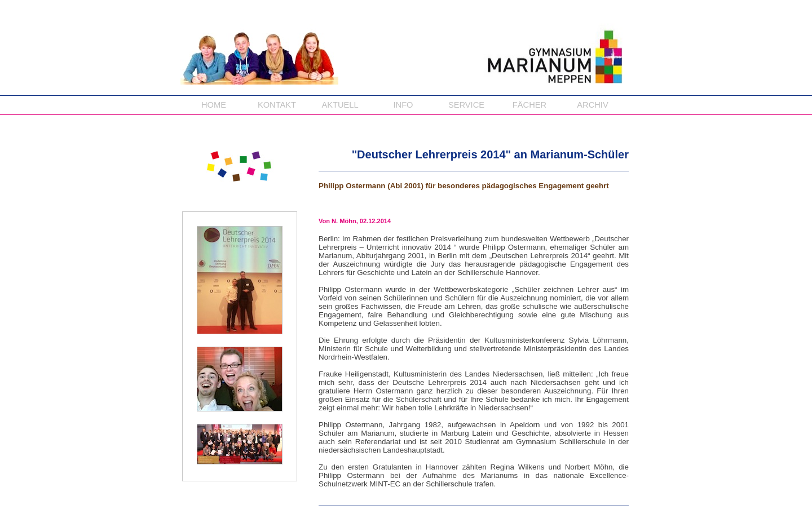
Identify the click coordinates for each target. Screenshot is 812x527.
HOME (214, 105)
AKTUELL (340, 105)
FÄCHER (529, 105)
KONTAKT (277, 105)
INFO (403, 105)
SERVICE (466, 105)
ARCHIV (592, 105)
